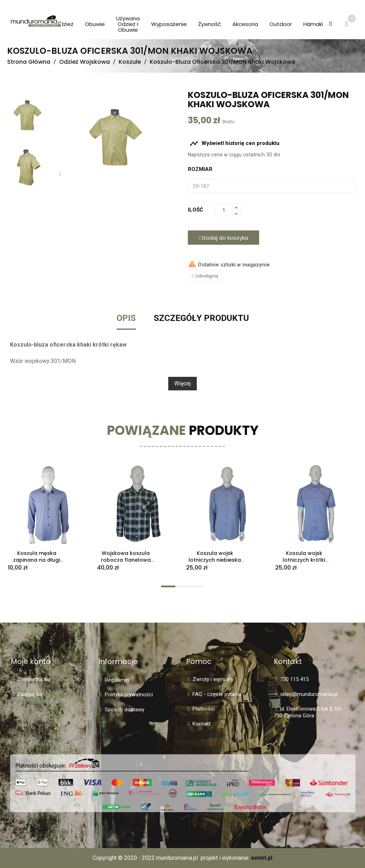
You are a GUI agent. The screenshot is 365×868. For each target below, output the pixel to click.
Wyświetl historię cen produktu (235, 144)
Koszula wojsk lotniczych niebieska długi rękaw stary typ (215, 560)
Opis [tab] (126, 318)
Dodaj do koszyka (223, 238)
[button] (309, 25)
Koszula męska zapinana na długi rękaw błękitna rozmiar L (37, 563)
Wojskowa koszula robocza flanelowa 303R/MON (126, 560)
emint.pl (262, 858)
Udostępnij (207, 276)
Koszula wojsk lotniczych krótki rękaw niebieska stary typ (304, 563)
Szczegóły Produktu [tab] (201, 318)
